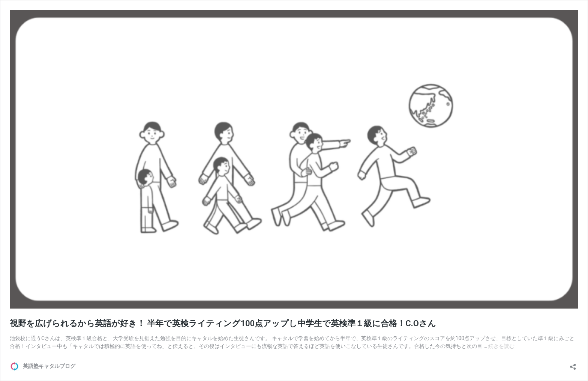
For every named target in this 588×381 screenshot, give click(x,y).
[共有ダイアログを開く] (573, 364)
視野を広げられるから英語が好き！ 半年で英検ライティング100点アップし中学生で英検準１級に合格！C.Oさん (223, 323)
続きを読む (501, 346)
